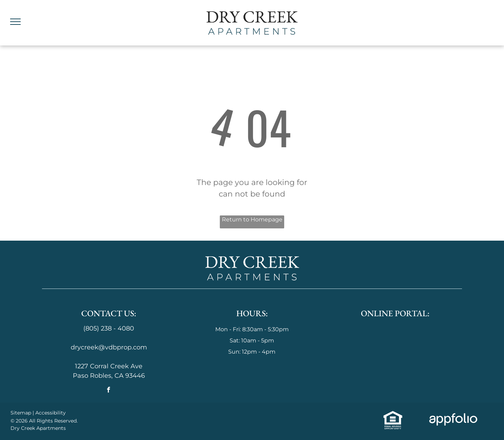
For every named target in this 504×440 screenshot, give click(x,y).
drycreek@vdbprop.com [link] (109, 347)
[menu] (15, 22)
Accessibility (51, 413)
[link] (393, 415)
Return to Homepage (252, 219)
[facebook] (109, 391)
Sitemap (21, 413)
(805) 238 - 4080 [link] (109, 328)
